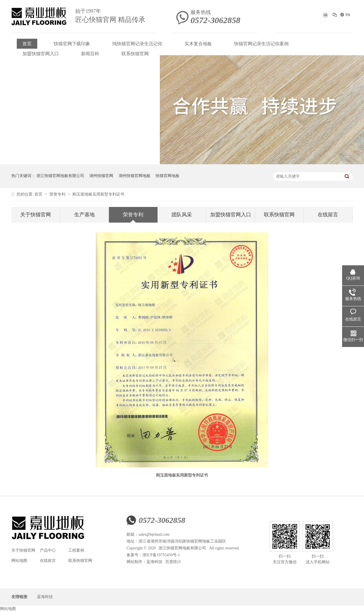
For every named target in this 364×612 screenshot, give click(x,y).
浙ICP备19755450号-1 (161, 555)
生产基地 (84, 215)
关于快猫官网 (36, 215)
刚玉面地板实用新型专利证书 (98, 194)
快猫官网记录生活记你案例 (261, 44)
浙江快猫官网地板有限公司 (60, 176)
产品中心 (48, 550)
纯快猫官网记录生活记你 (137, 44)
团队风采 (182, 215)
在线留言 (328, 215)
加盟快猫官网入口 (41, 54)
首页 (27, 44)
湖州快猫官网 (101, 176)
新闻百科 (90, 54)
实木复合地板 (198, 44)
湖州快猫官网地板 (135, 176)
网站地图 (19, 561)
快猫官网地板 (167, 176)
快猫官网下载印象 (72, 44)
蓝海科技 (154, 562)
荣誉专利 (58, 194)
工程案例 (76, 550)
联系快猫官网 (135, 54)
